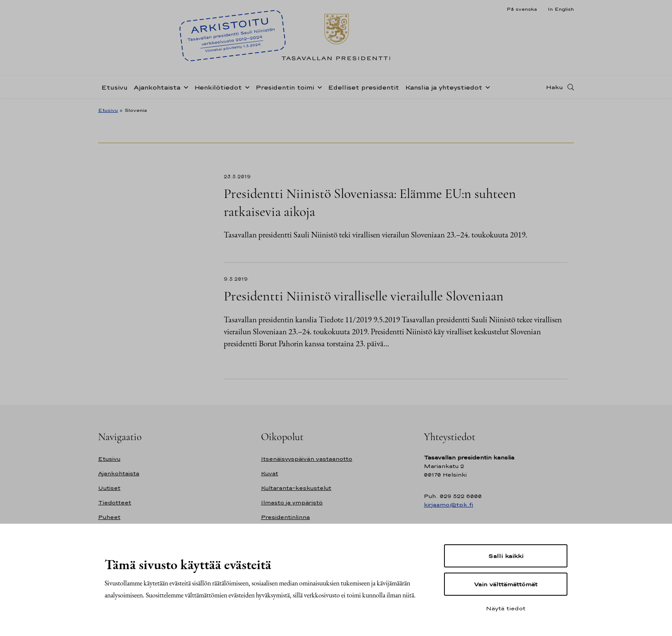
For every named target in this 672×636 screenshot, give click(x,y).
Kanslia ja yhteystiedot (444, 87)
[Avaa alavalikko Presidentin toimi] (318, 87)
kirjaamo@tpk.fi (448, 505)
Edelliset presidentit (363, 87)
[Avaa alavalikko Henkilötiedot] (246, 87)
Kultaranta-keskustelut (296, 488)
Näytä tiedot (506, 608)
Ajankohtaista (157, 87)
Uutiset (109, 488)
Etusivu (114, 87)
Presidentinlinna (285, 517)
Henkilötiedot (218, 87)
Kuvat (270, 473)
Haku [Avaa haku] (555, 87)
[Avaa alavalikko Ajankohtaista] (184, 87)
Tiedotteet (115, 502)
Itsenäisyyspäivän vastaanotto (307, 459)
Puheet (109, 517)
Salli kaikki (506, 556)
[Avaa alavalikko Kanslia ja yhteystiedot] (486, 87)
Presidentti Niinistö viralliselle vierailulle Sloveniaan (364, 296)
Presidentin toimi (285, 87)
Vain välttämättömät (506, 584)
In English (561, 9)
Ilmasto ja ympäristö (292, 502)
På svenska (522, 9)
